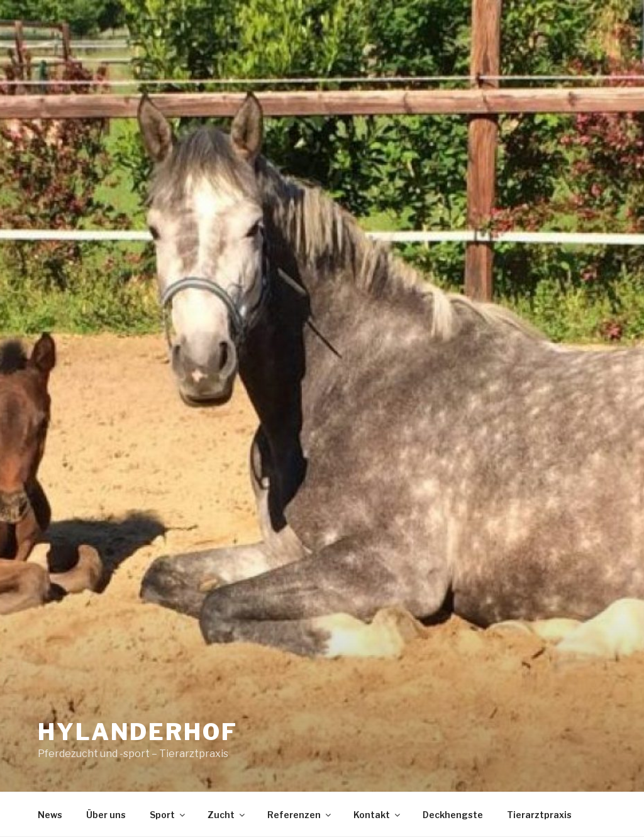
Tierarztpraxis (539, 815)
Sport (168, 815)
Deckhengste (453, 815)
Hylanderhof (138, 732)
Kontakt (378, 815)
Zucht (227, 815)
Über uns (106, 815)
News (50, 815)
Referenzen (300, 815)
